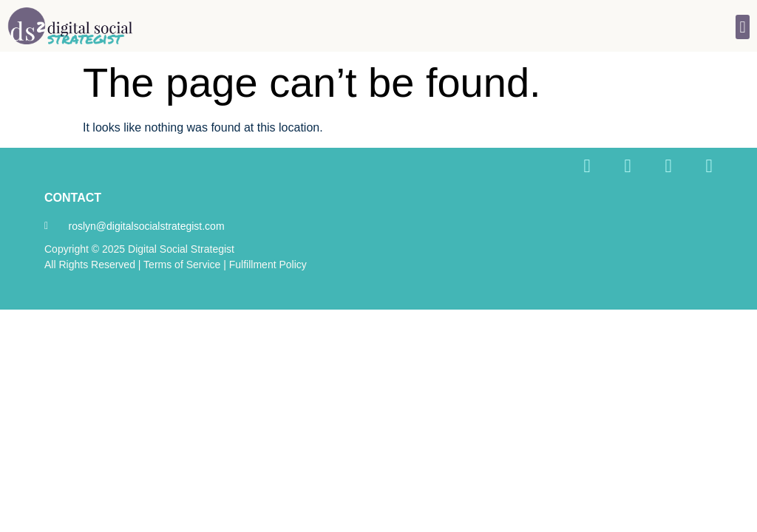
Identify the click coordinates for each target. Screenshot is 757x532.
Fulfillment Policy (268, 265)
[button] (743, 27)
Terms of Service (182, 265)
